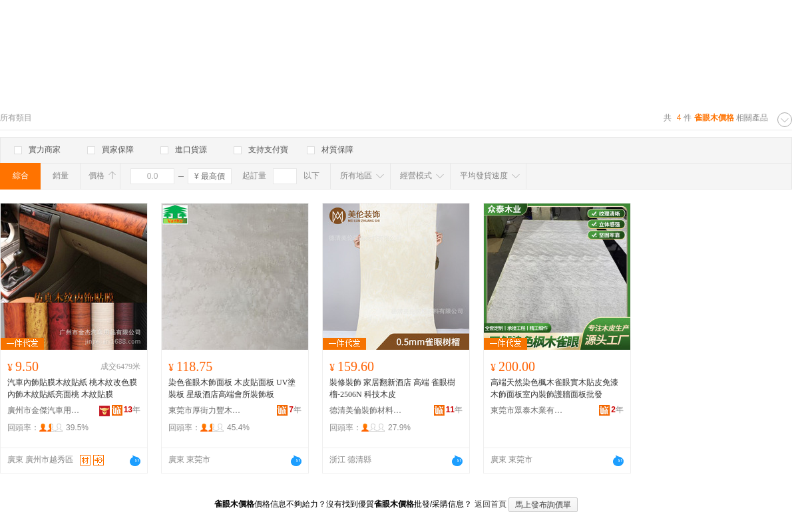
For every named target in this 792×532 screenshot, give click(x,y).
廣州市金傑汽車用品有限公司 (44, 410)
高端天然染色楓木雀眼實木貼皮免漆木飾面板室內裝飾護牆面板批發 (554, 388)
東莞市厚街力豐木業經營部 (205, 410)
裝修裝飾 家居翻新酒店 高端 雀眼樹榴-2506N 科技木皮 (392, 388)
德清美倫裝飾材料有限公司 (366, 410)
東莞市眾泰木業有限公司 (527, 410)
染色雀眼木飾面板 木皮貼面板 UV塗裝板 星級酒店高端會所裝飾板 (232, 388)
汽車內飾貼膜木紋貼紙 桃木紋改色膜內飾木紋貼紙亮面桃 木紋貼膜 (72, 388)
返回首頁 (491, 504)
